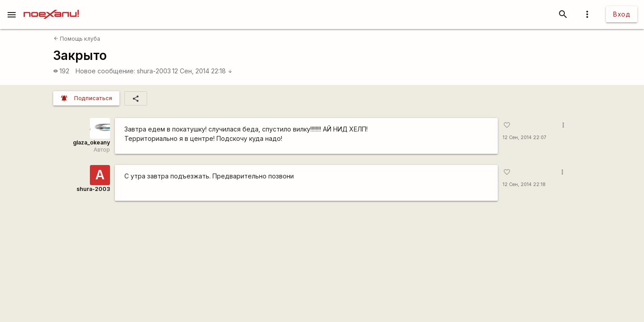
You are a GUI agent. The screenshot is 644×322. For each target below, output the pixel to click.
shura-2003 (154, 71)
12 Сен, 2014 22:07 (525, 138)
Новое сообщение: (105, 71)
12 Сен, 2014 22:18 (202, 71)
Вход (622, 14)
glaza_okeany (91, 142)
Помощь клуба (77, 39)
